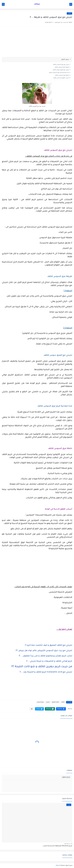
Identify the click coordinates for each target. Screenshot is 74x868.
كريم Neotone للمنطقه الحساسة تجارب (57, 846)
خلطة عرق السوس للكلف (62, 75)
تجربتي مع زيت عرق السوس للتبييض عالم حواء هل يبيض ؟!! (44, 651)
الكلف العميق (55, 702)
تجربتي (48, 702)
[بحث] (3, 4)
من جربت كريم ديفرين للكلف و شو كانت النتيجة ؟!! (42, 667)
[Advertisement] (37, 43)
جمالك (37, 4)
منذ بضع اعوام (68, 844)
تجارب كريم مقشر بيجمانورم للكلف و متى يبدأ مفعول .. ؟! (45, 656)
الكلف (69, 13)
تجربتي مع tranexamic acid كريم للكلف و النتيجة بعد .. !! (46, 672)
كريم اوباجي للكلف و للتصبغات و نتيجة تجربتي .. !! (49, 661)
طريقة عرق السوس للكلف (62, 67)
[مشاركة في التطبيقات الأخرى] (32, 709)
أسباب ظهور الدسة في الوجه (61, 78)
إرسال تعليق (66, 777)
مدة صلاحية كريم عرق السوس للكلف (59, 73)
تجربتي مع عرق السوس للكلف (61, 65)
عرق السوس (40, 702)
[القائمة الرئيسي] (71, 4)
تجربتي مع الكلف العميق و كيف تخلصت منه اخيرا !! (49, 645)
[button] (61, 709)
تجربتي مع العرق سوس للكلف (61, 70)
